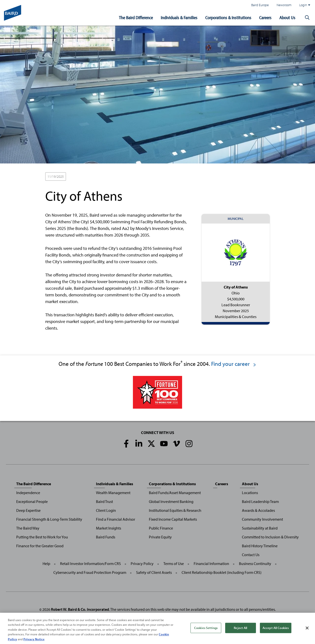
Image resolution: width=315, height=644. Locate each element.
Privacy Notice (34, 641)
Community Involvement (262, 519)
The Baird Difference (136, 18)
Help (46, 563)
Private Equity (160, 537)
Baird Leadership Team (260, 501)
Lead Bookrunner (83, 177)
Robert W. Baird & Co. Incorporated (80, 609)
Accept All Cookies (276, 630)
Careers (265, 18)
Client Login (106, 510)
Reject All (240, 630)
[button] (307, 18)
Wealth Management (113, 493)
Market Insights (109, 528)
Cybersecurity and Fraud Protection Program (90, 572)
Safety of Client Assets (154, 572)
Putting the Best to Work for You (42, 537)
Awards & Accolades (258, 510)
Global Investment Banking (171, 501)
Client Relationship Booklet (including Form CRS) (222, 572)
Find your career (234, 364)
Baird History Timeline (260, 546)
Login (305, 5)
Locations (250, 493)
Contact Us (251, 555)
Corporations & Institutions (228, 18)
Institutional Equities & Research (175, 510)
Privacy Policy (142, 563)
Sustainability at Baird (260, 528)
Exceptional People (32, 501)
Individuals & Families (179, 18)
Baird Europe (260, 5)
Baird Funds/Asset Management (175, 493)
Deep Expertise (28, 510)
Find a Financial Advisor (116, 519)
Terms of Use (174, 563)
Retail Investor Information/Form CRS (90, 563)
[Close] (307, 630)
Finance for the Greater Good (40, 546)
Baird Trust (104, 501)
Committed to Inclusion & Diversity (270, 537)
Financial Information (211, 563)
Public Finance (161, 528)
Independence (28, 493)
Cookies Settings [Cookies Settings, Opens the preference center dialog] (206, 630)
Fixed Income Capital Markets (173, 519)
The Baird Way (28, 528)
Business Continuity (255, 563)
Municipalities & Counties (118, 177)
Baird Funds (106, 537)
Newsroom (284, 5)
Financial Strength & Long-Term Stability (49, 519)
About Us (287, 18)
